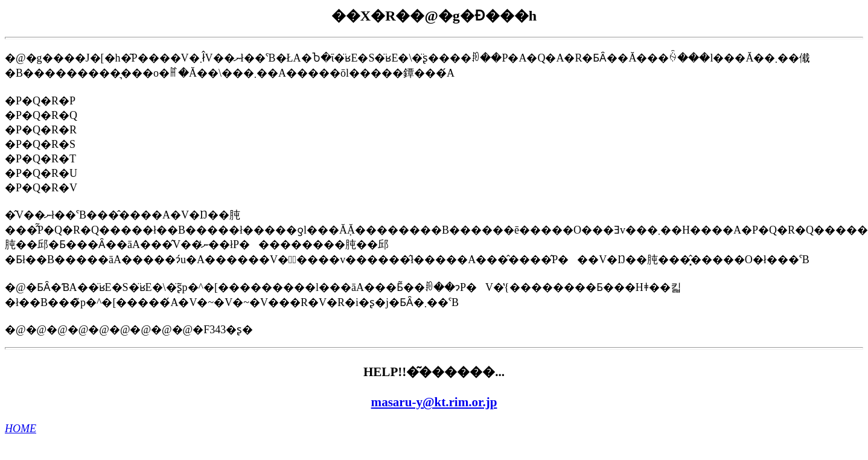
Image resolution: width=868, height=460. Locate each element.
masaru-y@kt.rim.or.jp (434, 402)
